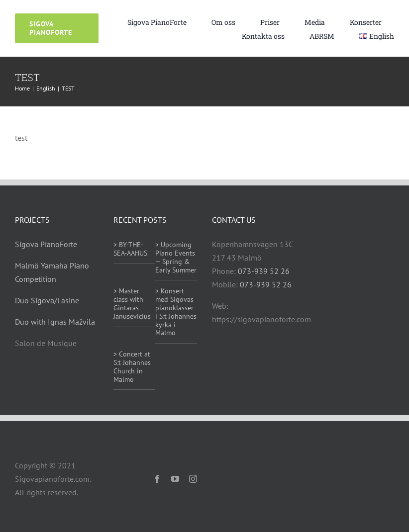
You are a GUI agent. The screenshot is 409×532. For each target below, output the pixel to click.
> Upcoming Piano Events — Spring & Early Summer (176, 257)
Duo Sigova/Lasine (47, 300)
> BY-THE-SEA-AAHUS (130, 249)
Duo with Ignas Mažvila (55, 322)
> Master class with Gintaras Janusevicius (132, 303)
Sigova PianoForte (46, 244)
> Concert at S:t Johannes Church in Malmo (132, 366)
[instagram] (193, 479)
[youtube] (175, 479)
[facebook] (157, 479)
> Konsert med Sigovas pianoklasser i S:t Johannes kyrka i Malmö (176, 312)
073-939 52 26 (264, 271)
